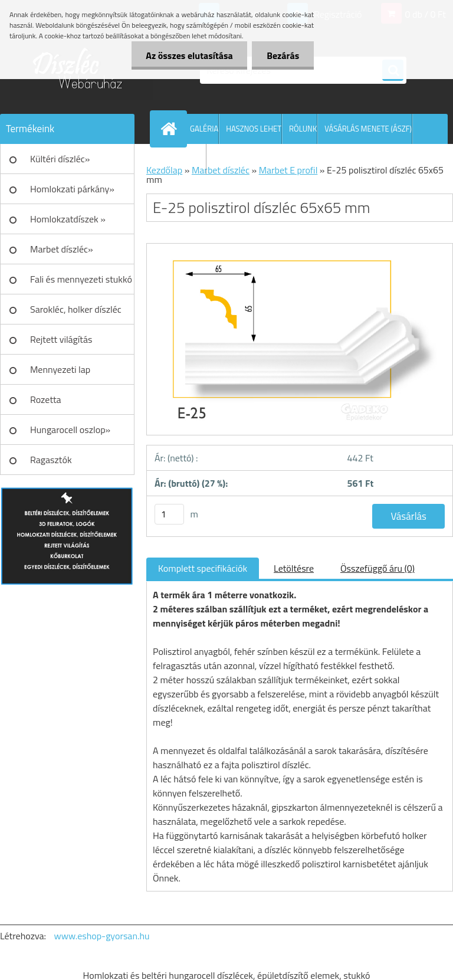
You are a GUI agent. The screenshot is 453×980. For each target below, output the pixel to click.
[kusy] (169, 514)
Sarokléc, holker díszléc (76, 309)
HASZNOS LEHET (254, 129)
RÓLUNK (303, 129)
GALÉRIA (204, 129)
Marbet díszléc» (62, 249)
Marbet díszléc (221, 170)
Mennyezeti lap (60, 369)
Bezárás (283, 55)
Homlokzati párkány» (72, 189)
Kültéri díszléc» (60, 159)
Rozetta (46, 399)
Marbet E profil (288, 170)
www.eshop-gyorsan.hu (102, 936)
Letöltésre (294, 568)
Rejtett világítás (61, 339)
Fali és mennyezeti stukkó (81, 279)
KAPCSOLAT (186, 159)
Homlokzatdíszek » (68, 219)
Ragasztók (51, 460)
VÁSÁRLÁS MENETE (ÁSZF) (368, 129)
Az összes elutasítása (189, 55)
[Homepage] (171, 129)
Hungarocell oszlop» (70, 430)
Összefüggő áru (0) (377, 568)
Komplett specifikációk (203, 568)
